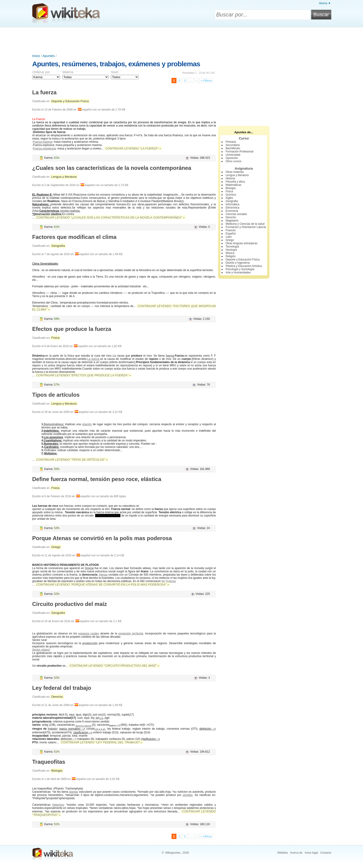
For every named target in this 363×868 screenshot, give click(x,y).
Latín (229, 237)
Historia (230, 178)
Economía (232, 211)
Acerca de (296, 853)
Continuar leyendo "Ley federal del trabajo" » (102, 742)
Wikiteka (283, 853)
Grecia (89, 568)
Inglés (229, 198)
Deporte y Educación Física (70, 101)
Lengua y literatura (64, 177)
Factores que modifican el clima (74, 237)
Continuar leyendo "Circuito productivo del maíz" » (114, 666)
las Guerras (169, 581)
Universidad (233, 155)
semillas (188, 795)
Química (231, 195)
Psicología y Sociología (240, 269)
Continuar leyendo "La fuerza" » (133, 148)
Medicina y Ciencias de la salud (245, 224)
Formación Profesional (239, 152)
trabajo (52, 729)
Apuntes (49, 56)
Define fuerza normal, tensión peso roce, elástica (97, 479)
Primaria (231, 142)
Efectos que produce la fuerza (72, 329)
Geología (231, 250)
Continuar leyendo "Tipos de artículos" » (72, 460)
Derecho (57, 697)
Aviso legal (311, 853)
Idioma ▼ (325, 3)
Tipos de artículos (56, 395)
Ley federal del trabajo (62, 688)
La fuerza (44, 92)
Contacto (326, 853)
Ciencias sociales (236, 214)
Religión (230, 256)
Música (230, 253)
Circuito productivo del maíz (70, 604)
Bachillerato (233, 148)
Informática (232, 204)
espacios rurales (89, 634)
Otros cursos (233, 161)
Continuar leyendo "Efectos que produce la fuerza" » (83, 375)
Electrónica (232, 208)
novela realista (70, 211)
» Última (206, 81)
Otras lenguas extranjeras (241, 243)
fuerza (170, 356)
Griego (56, 547)
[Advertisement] (181, 40)
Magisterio (232, 221)
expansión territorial (131, 634)
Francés (230, 230)
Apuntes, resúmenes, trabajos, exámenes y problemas (116, 64)
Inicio (36, 56)
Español (230, 234)
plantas (74, 792)
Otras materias (235, 172)
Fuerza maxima (43, 142)
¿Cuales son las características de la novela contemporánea (112, 168)
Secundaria (233, 145)
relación (87, 424)
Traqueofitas (49, 762)
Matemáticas (233, 185)
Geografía (58, 246)
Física (55, 338)
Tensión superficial (108, 516)
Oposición (232, 158)
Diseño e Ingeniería (238, 263)
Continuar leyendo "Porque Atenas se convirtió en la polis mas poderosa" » (103, 584)
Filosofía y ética (235, 182)
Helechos (58, 805)
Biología (57, 771)
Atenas (103, 575)
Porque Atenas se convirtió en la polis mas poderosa (102, 538)
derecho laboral (83, 726)
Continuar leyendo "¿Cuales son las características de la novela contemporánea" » (110, 217)
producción (90, 643)
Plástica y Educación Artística (244, 266)
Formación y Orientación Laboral (246, 227)
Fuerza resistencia (44, 149)
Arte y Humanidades (238, 272)
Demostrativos (53, 424)
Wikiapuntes (173, 853)
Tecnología (232, 247)
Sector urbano (41, 650)
